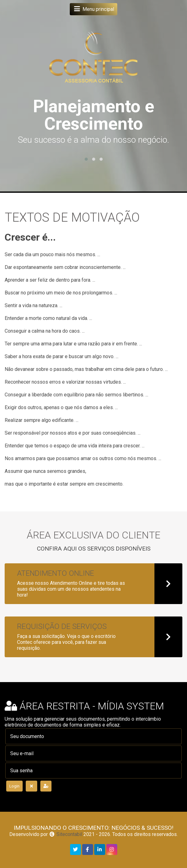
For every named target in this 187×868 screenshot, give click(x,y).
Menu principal (93, 9)
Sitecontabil (69, 834)
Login (14, 786)
